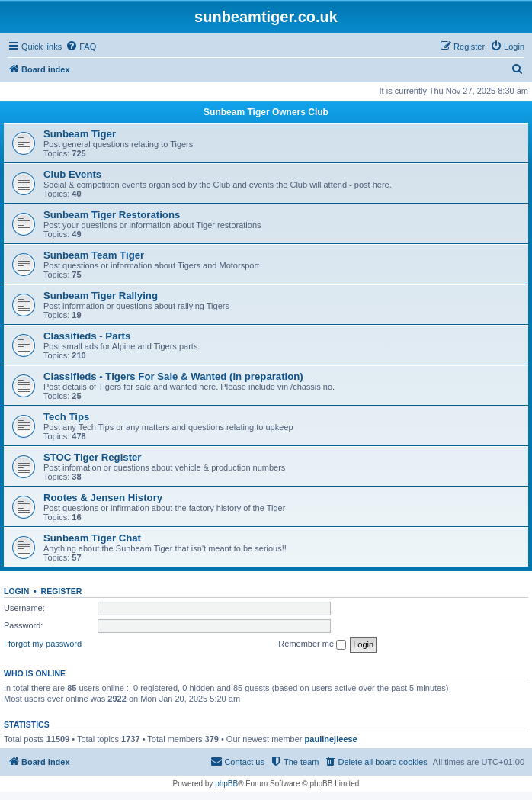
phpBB (226, 784)
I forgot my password (43, 644)
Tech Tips (66, 417)
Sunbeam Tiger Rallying (101, 296)
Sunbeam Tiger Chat (92, 538)
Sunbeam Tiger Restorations (112, 215)
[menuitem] (81, 47)
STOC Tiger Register (93, 457)
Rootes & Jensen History (103, 498)
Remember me (312, 644)
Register (62, 591)
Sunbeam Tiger (80, 134)
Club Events (72, 174)
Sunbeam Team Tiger (94, 255)
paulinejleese (331, 739)
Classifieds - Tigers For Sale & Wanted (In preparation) (173, 376)
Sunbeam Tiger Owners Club (266, 112)
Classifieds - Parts (87, 336)
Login (16, 591)
